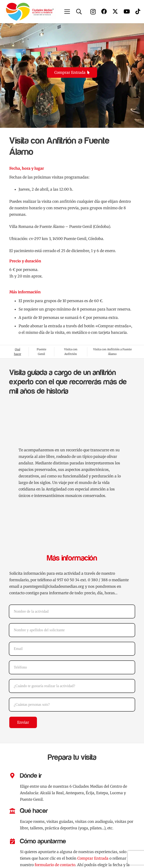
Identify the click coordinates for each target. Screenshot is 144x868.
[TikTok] (138, 11)
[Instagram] (93, 12)
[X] (115, 12)
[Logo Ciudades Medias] (30, 12)
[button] (67, 12)
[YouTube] (127, 11)
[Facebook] (104, 11)
